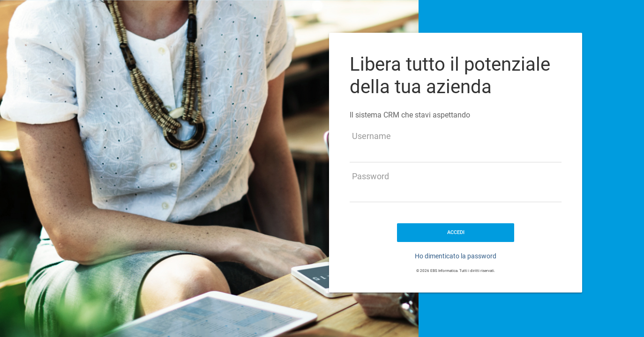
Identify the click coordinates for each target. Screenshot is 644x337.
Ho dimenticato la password (456, 256)
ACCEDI (456, 232)
